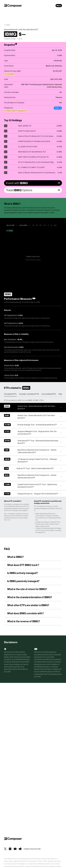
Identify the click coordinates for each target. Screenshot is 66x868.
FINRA (40, 861)
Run (9, 231)
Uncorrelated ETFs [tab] (49, 394)
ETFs (8, 25)
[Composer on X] (5, 849)
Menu (59, 6)
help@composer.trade (32, 849)
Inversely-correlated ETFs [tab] (29, 394)
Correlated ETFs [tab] (10, 394)
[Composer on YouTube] (15, 849)
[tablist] (33, 394)
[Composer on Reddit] (20, 849)
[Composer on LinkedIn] (10, 849)
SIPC (45, 861)
